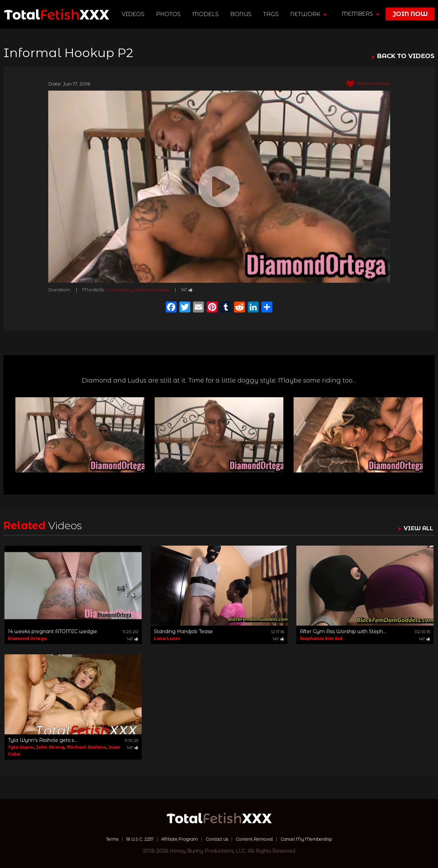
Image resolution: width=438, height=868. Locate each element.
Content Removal (259, 839)
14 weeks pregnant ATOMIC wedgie (53, 631)
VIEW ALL (417, 528)
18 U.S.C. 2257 (129, 839)
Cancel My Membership (318, 839)
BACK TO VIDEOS (406, 56)
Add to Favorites (364, 84)
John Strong (50, 747)
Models (207, 14)
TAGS (272, 14)
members (360, 14)
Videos (134, 14)
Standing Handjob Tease (183, 631)
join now (410, 14)
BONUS (242, 14)
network (309, 14)
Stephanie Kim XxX (321, 638)
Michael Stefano (86, 747)
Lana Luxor (167, 638)
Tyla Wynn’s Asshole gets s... (42, 740)
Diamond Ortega (163, 290)
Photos (169, 14)
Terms (97, 839)
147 (202, 290)
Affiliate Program (174, 839)
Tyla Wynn (21, 747)
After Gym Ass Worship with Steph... (343, 631)
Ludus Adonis (123, 290)
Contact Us (216, 839)
